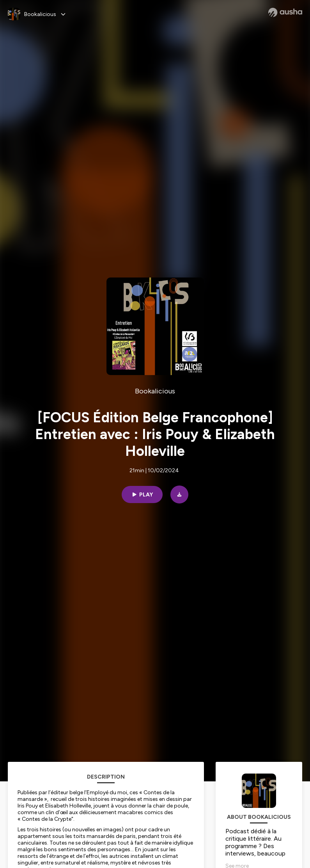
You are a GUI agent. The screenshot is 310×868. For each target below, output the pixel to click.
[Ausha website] (285, 12)
